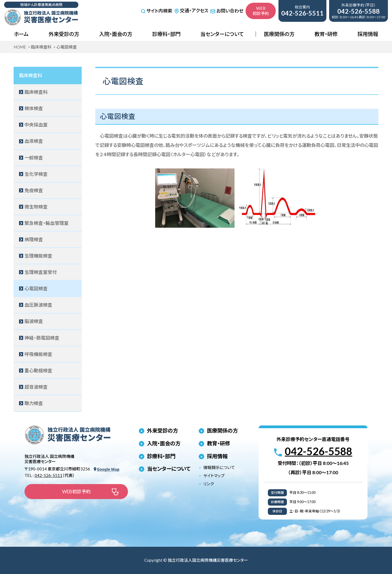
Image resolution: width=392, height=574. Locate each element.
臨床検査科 (31, 75)
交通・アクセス (191, 10)
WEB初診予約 (261, 11)
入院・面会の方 (116, 34)
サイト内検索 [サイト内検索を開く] (157, 11)
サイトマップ (214, 476)
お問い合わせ (227, 11)
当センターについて (222, 34)
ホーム (21, 34)
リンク (209, 484)
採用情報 (368, 34)
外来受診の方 (64, 34)
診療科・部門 (166, 34)
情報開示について (219, 467)
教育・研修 (326, 34)
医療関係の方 (279, 34)
